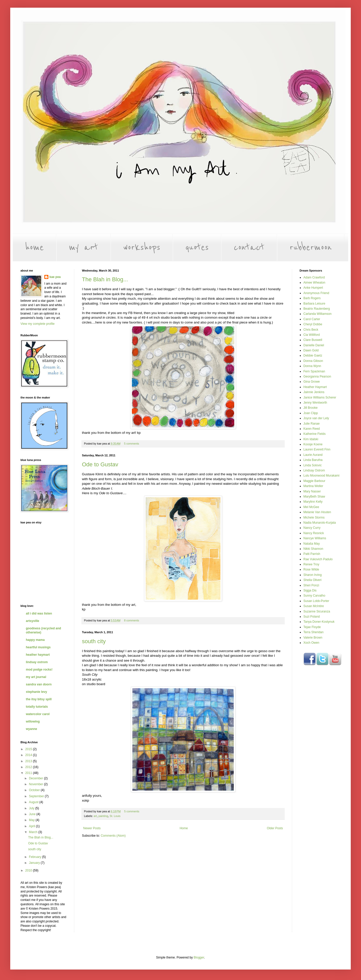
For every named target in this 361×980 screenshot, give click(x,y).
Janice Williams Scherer (320, 397)
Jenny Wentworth (315, 403)
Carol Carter (312, 319)
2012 (29, 767)
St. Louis (115, 816)
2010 (29, 870)
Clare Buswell (313, 340)
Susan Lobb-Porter (316, 601)
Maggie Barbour (314, 481)
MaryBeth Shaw (314, 497)
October (35, 790)
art (95, 816)
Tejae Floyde (312, 627)
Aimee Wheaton (314, 283)
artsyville (33, 621)
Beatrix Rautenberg (317, 309)
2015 (29, 749)
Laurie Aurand (313, 455)
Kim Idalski (311, 439)
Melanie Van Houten (317, 512)
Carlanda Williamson (317, 314)
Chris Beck (311, 330)
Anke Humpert (313, 288)
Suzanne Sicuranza (317, 611)
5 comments (131, 444)
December (36, 778)
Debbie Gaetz (313, 356)
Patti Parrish (312, 554)
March (34, 832)
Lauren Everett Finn (317, 449)
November (36, 784)
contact (249, 247)
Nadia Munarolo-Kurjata (320, 523)
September (37, 796)
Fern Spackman (314, 371)
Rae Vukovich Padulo (318, 559)
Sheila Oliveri (312, 580)
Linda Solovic (312, 465)
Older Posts (275, 828)
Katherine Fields (315, 434)
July (32, 808)
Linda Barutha (313, 460)
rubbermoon (311, 247)
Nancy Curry (312, 528)
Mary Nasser (312, 491)
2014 (29, 755)
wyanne (31, 729)
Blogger (199, 957)
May (32, 820)
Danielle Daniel (314, 345)
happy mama (35, 640)
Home (184, 828)
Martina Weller (313, 486)
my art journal (36, 677)
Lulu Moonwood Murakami (321, 476)
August (34, 802)
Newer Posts (92, 828)
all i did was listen (39, 613)
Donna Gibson (313, 361)
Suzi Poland (312, 617)
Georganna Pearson (317, 376)
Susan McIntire (314, 606)
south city (94, 641)
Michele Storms (314, 518)
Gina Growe (312, 382)
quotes (197, 247)
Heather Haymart (315, 387)
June (33, 814)
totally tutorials (37, 707)
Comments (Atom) (113, 836)
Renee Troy (311, 564)
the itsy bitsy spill (39, 699)
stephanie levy (36, 692)
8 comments (131, 620)
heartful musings (38, 647)
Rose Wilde (311, 569)
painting (103, 816)
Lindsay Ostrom (314, 470)
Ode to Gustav (100, 464)
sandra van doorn (39, 684)
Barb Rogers (312, 298)
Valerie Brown (313, 638)
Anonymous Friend (316, 293)
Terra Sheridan (314, 632)
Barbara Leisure (314, 304)
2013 (29, 761)
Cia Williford (312, 335)
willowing (33, 721)
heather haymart (38, 655)
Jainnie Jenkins (314, 392)
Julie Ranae (311, 424)
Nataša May (312, 544)
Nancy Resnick (314, 533)
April (32, 826)
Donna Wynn (312, 366)
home (34, 247)
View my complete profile (38, 324)
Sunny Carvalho (314, 596)
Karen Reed (312, 429)
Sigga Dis (310, 590)
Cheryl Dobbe (313, 324)
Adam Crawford (314, 277)
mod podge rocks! (39, 670)
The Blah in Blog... (105, 279)
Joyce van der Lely (316, 418)
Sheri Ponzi (311, 585)
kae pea (55, 277)
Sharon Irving (312, 575)
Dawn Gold (311, 350)
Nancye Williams (315, 538)
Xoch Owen (311, 643)
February (35, 857)
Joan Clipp (311, 413)
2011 (29, 773)
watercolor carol (38, 714)
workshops (142, 247)
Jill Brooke (310, 408)
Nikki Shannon (313, 549)
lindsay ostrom (37, 662)
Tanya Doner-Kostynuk (319, 622)
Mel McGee (311, 507)
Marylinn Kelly (313, 502)
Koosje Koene (313, 444)
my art (83, 247)
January (35, 863)
